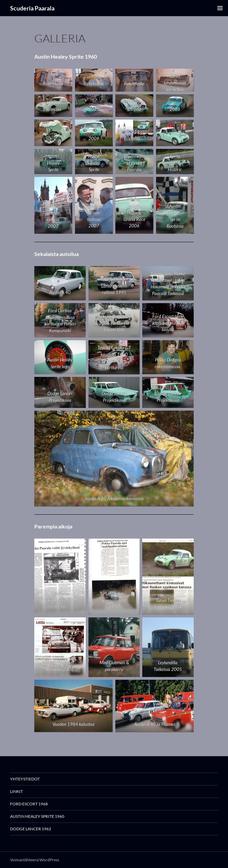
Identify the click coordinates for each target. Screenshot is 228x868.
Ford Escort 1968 (29, 804)
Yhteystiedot (25, 779)
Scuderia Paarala (32, 8)
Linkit (16, 791)
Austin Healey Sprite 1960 (37, 816)
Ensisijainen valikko (220, 8)
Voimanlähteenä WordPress (35, 860)
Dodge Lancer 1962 (31, 829)
